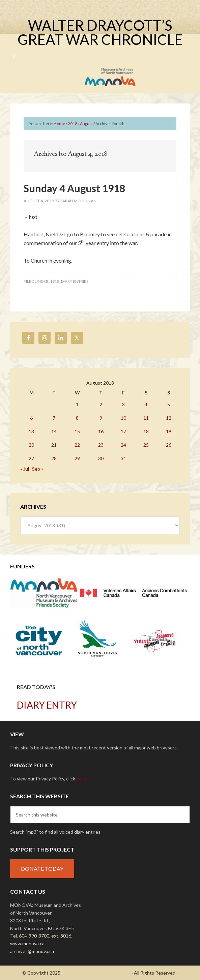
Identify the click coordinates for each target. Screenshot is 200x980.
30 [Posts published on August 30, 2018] (101, 458)
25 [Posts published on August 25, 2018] (146, 445)
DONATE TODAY (42, 869)
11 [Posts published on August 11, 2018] (146, 418)
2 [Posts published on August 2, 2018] (101, 404)
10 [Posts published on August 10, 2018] (123, 418)
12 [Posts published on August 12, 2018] (169, 418)
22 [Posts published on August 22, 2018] (77, 445)
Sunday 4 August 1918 (74, 188)
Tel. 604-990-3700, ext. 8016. (41, 936)
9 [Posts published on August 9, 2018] (101, 418)
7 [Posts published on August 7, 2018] (54, 418)
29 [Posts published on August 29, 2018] (77, 458)
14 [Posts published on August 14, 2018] (54, 431)
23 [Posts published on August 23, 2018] (101, 445)
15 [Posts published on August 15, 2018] (77, 431)
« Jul (25, 469)
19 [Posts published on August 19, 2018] (169, 431)
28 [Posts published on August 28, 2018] (54, 458)
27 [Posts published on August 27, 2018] (31, 458)
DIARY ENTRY (47, 705)
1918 (55, 281)
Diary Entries (75, 281)
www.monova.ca (27, 943)
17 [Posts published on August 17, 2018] (123, 431)
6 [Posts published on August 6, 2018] (31, 418)
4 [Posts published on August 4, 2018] (146, 404)
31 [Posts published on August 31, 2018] (123, 458)
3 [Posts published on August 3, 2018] (123, 404)
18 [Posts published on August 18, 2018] (146, 431)
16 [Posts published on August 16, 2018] (101, 431)
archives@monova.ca (32, 951)
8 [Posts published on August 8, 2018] (77, 418)
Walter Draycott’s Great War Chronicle (100, 32)
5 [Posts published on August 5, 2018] (169, 404)
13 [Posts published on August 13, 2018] (31, 431)
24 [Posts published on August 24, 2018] (123, 445)
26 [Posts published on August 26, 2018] (169, 445)
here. (82, 779)
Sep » (38, 469)
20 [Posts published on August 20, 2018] (31, 445)
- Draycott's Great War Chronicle (96, 973)
